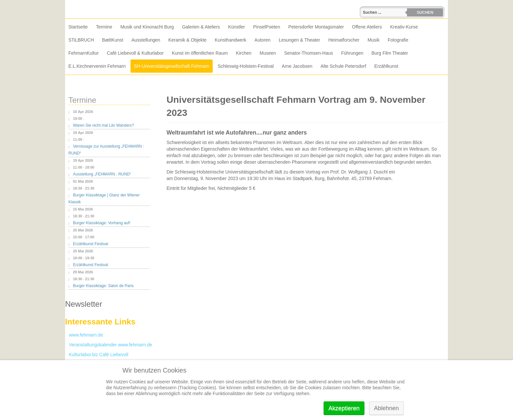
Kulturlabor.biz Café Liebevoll (97, 355)
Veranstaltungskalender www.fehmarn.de (109, 345)
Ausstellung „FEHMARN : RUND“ (102, 174)
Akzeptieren (344, 408)
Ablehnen (386, 408)
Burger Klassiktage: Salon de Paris (103, 286)
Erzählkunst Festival (90, 244)
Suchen (425, 12)
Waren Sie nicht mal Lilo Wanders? (104, 125)
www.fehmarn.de (84, 335)
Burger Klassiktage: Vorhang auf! (102, 223)
